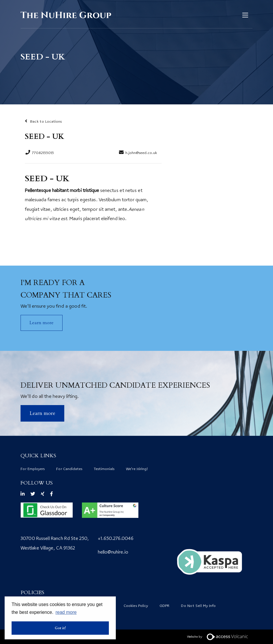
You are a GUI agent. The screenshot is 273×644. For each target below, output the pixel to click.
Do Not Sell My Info (198, 606)
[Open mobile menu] (247, 15)
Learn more (42, 323)
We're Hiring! (137, 469)
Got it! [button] (60, 628)
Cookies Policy (136, 606)
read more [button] (66, 612)
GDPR (164, 606)
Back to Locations (46, 122)
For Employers (33, 469)
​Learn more (42, 413)
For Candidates (69, 469)
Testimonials (104, 469)
